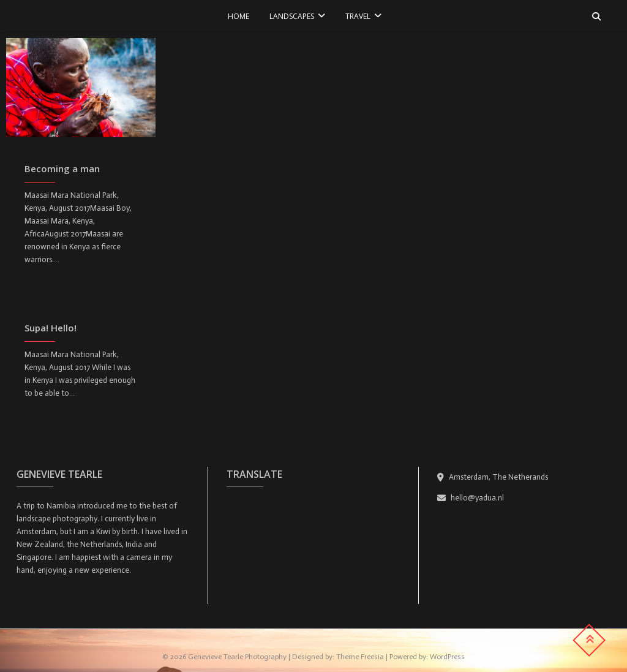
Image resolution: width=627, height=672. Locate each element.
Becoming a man (62, 168)
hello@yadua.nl (471, 498)
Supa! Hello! (51, 328)
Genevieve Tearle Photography (237, 657)
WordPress (447, 657)
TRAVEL (358, 16)
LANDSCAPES (292, 16)
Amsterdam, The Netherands (493, 477)
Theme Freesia (360, 657)
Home (238, 16)
